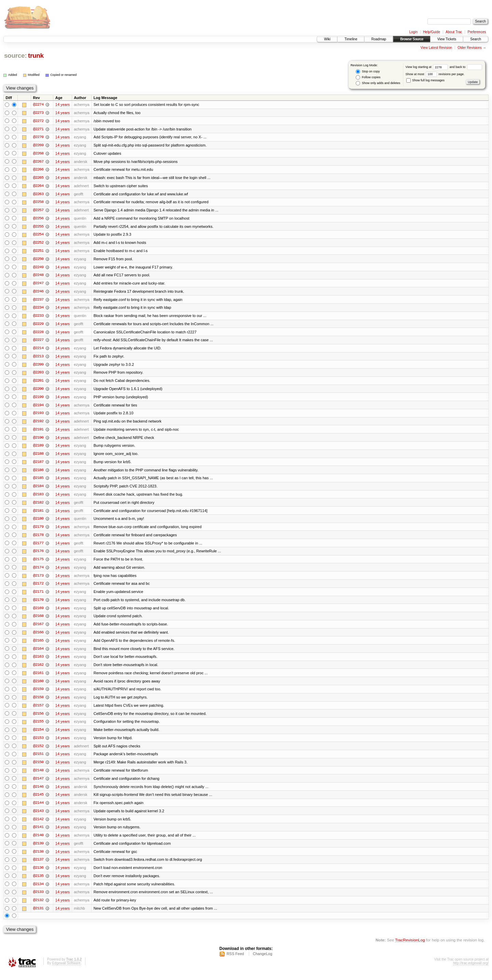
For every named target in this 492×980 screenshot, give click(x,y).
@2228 (38, 334)
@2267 (38, 162)
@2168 (38, 621)
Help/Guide (432, 32)
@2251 (38, 252)
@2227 (38, 342)
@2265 (38, 178)
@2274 (38, 105)
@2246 (38, 293)
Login (413, 32)
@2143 (38, 818)
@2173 (38, 580)
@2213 (38, 359)
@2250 (38, 260)
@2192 (38, 424)
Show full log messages (425, 80)
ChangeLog (263, 962)
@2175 (38, 564)
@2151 (38, 760)
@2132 (38, 908)
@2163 (38, 662)
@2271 (38, 129)
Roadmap (379, 39)
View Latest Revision (436, 48)
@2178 (38, 539)
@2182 (38, 506)
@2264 (38, 187)
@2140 (38, 842)
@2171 (38, 596)
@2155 (38, 728)
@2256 (38, 219)
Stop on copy (368, 72)
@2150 (38, 769)
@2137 (38, 867)
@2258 (38, 203)
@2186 (38, 473)
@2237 (38, 301)
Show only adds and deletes (378, 83)
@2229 (38, 326)
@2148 (38, 777)
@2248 (38, 277)
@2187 (38, 465)
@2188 (38, 457)
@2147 (38, 785)
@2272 (38, 121)
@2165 (38, 646)
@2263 (38, 195)
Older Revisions (470, 48)
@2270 (38, 137)
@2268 (38, 154)
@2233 (38, 318)
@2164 (38, 654)
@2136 (38, 875)
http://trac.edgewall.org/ (471, 971)
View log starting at (428, 67)
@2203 (38, 375)
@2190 (38, 441)
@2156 (38, 719)
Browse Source (412, 39)
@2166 (38, 637)
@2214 (38, 350)
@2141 (38, 834)
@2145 (38, 801)
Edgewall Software (66, 971)
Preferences (477, 32)
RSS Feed (235, 962)
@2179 (38, 531)
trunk (36, 56)
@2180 (38, 523)
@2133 (38, 900)
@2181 (38, 514)
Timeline (351, 39)
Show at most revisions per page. (435, 74)
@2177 (38, 547)
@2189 (38, 449)
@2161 (38, 678)
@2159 (38, 695)
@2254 (38, 236)
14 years (63, 105)
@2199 (38, 400)
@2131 (38, 916)
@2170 (38, 605)
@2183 (38, 498)
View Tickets (447, 39)
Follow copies (368, 77)
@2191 (38, 432)
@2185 (38, 482)
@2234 (38, 309)
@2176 (38, 555)
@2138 (38, 859)
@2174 (38, 572)
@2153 (38, 744)
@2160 (38, 687)
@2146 (38, 793)
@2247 (38, 285)
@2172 (38, 588)
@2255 (38, 227)
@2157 (38, 711)
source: (15, 56)
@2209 (38, 367)
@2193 (38, 416)
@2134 (38, 892)
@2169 (38, 613)
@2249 (38, 268)
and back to (466, 67)
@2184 (38, 490)
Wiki (327, 39)
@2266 (38, 170)
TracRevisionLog (410, 948)
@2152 (38, 752)
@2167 (38, 629)
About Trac (454, 32)
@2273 (38, 113)
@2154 (38, 736)
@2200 (38, 391)
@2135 (38, 883)
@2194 (38, 408)
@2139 (38, 851)
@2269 (38, 146)
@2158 (38, 703)
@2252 (38, 244)
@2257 (38, 211)
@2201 (38, 383)
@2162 (38, 670)
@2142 (38, 826)
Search (476, 39)
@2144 (38, 810)
